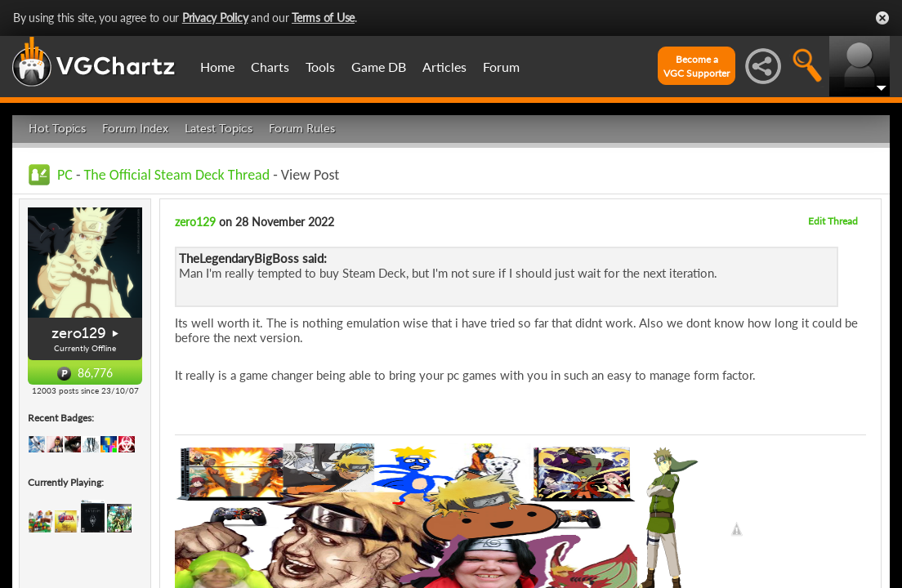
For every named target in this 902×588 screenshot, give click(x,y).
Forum (501, 67)
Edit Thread (833, 221)
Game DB (379, 67)
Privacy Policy (215, 18)
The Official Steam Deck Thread (177, 175)
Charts (270, 67)
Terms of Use (323, 18)
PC (65, 175)
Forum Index (135, 129)
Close (882, 18)
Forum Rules (302, 129)
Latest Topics (219, 129)
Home (217, 67)
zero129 (79, 333)
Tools (320, 67)
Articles (444, 67)
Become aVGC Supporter (697, 66)
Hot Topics (57, 129)
